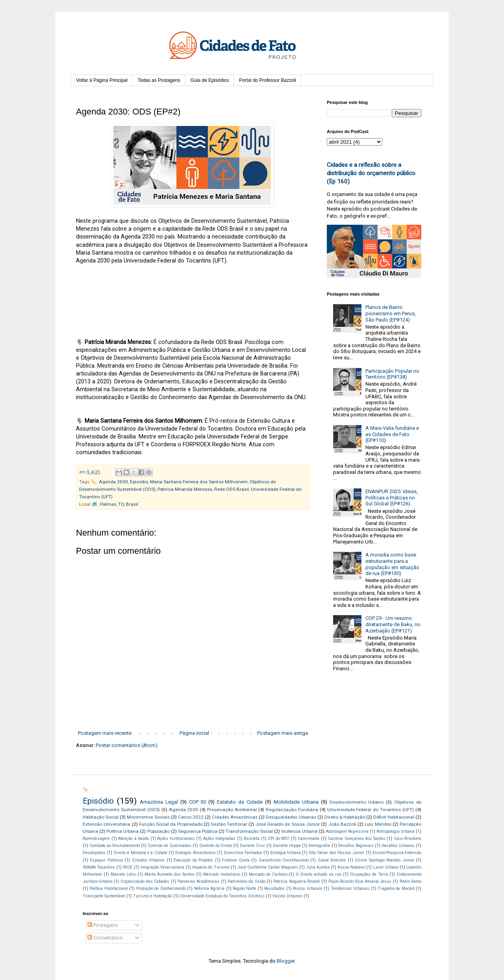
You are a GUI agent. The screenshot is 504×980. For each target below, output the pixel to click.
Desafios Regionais (356, 846)
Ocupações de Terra (369, 874)
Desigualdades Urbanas (291, 817)
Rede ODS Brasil (232, 489)
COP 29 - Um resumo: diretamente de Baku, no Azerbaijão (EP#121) (393, 624)
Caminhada (309, 839)
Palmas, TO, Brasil (119, 504)
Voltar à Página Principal (102, 80)
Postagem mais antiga (283, 733)
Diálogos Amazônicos (195, 853)
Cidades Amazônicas (235, 817)
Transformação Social (249, 831)
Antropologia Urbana (396, 831)
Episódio (139, 482)
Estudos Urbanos (148, 860)
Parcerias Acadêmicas (198, 881)
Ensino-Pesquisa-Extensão (397, 853)
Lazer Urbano (386, 867)
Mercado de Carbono (268, 874)
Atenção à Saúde (133, 839)
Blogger (286, 961)
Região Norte (244, 888)
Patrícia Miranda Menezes (185, 489)
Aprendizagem (96, 839)
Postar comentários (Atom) (127, 745)
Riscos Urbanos (308, 888)
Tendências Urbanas (350, 888)
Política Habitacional (108, 888)
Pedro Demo (410, 881)
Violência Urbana (299, 831)
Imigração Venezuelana (162, 867)
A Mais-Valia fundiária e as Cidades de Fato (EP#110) (392, 434)
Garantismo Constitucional (284, 860)
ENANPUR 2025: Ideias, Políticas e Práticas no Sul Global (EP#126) (392, 497)
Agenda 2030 (113, 482)
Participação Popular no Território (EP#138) (392, 374)
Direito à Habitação (345, 817)
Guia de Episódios (210, 80)
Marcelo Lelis (123, 874)
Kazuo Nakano (351, 867)
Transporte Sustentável (104, 896)
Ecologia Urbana (286, 853)
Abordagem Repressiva (347, 831)
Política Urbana (122, 831)
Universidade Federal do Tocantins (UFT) (371, 810)
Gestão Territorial (229, 824)
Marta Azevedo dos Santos (170, 874)
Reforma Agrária (209, 888)
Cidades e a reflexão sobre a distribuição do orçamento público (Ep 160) (371, 173)
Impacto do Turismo (211, 867)
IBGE (128, 867)
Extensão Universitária (107, 824)
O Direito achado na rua (319, 874)
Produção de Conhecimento (161, 888)
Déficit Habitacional (394, 817)
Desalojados (94, 853)
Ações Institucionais (176, 839)
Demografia (319, 846)
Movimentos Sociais (148, 817)
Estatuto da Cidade (240, 802)
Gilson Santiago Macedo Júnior (384, 860)
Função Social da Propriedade (171, 824)
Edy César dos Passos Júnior (337, 853)
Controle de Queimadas (169, 846)
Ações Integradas (220, 839)
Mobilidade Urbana (296, 802)
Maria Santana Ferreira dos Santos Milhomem (199, 482)
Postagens (103, 925)
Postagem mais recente (105, 733)
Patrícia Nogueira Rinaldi (297, 881)
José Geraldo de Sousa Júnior (288, 824)
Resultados (274, 888)
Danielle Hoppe (287, 846)
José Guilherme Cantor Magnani (268, 867)
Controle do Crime (216, 846)
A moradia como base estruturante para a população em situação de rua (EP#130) (392, 564)
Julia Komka (318, 867)
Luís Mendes (378, 824)
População (158, 831)
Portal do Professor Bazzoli (268, 80)
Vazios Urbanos (287, 896)
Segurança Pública (198, 831)
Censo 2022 (191, 817)
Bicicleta (252, 839)
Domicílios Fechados (243, 853)
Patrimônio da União (246, 881)
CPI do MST (279, 839)
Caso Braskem (408, 839)
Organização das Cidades (145, 881)
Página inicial (194, 733)
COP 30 (198, 802)
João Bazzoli (342, 824)
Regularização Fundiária (292, 810)
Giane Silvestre (332, 860)
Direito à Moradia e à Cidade (141, 853)
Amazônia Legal (159, 802)
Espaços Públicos (106, 860)
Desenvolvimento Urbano (357, 802)
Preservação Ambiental (232, 810)
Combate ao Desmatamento (115, 846)
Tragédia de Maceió (396, 888)
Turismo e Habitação (153, 896)
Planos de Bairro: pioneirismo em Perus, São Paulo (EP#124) (391, 313)
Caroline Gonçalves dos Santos (357, 839)
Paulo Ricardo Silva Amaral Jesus (360, 881)
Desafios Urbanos (398, 846)
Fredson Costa (236, 860)
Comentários (105, 938)
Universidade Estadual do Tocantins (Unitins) (222, 896)
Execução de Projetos (193, 860)
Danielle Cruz (252, 846)
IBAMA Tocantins (99, 867)
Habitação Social (101, 817)
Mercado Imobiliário (222, 874)
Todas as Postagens (159, 80)
